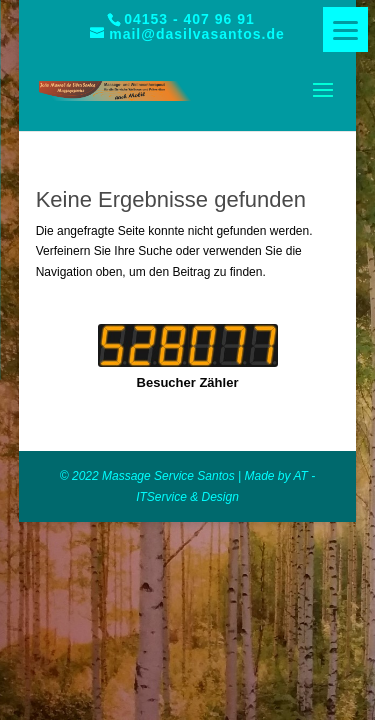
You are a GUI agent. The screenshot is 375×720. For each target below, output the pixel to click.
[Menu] (345, 29)
